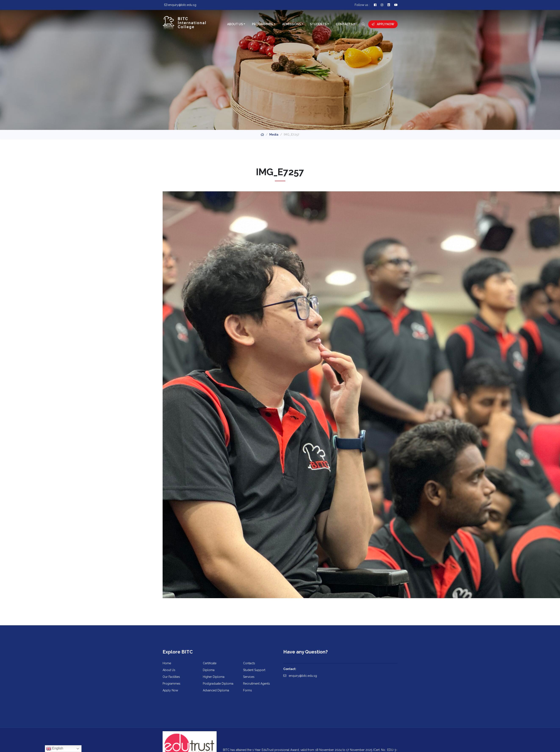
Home (167, 663)
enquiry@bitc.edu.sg (300, 676)
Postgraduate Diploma (218, 684)
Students (318, 24)
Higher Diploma (214, 677)
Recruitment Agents (256, 684)
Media (274, 135)
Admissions (292, 24)
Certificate (210, 663)
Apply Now (383, 24)
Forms (248, 690)
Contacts (344, 24)
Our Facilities (171, 677)
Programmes (262, 24)
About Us (235, 24)
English (55, 749)
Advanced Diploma (216, 690)
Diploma (209, 670)
